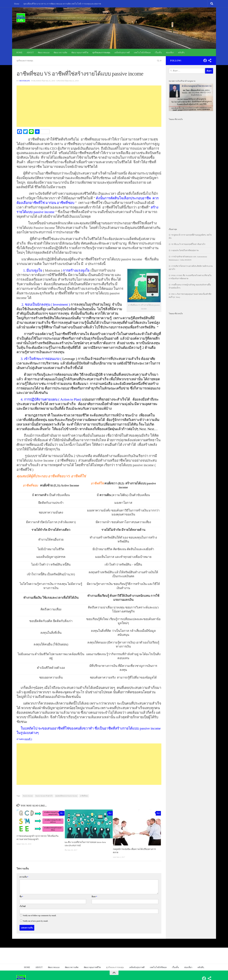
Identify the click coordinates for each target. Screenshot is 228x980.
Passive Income (28, 796)
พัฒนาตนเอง (44, 52)
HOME (19, 52)
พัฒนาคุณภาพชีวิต (80, 52)
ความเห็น (24, 877)
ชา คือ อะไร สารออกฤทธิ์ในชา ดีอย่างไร (188, 244)
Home (17, 4)
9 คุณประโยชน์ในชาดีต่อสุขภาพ (185, 250)
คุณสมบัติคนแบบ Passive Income (66, 796)
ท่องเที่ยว (170, 52)
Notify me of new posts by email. (35, 921)
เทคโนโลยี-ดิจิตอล (142, 52)
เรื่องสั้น (158, 52)
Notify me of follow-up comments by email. (40, 915)
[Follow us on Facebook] (205, 60)
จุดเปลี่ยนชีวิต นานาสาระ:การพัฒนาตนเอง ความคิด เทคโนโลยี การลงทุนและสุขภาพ (62, 4)
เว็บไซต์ (23, 906)
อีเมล (94, 896)
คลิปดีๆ (181, 52)
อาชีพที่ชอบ (84, 796)
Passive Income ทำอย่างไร (44, 796)
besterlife (25, 81)
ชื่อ (21, 896)
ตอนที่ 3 (28, 739)
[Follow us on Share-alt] (210, 60)
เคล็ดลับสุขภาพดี (122, 52)
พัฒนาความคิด (60, 52)
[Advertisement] (89, 106)
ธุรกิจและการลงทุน (101, 52)
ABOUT (30, 52)
